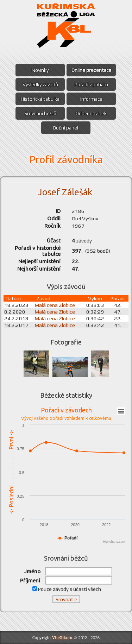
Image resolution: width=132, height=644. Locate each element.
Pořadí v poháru (91, 84)
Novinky (40, 70)
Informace (91, 99)
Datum (13, 298)
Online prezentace (91, 70)
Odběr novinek (91, 113)
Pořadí (118, 298)
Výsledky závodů (40, 84)
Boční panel (66, 128)
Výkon (95, 298)
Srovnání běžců (40, 113)
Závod (43, 298)
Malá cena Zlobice (55, 305)
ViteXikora (62, 637)
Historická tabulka (40, 99)
